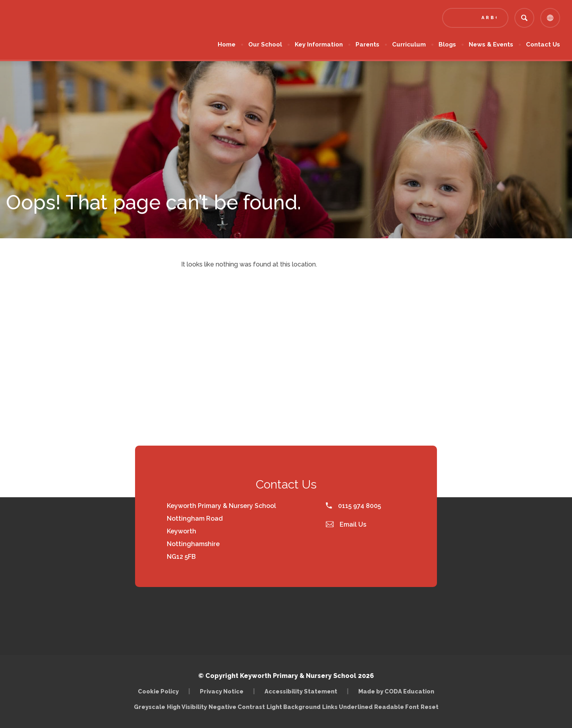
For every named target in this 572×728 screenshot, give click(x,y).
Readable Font (397, 707)
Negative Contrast (237, 707)
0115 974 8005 (353, 506)
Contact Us (543, 44)
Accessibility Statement (301, 691)
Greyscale (150, 707)
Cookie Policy (158, 691)
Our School (265, 44)
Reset (430, 707)
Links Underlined (347, 707)
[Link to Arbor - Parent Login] (475, 18)
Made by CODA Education (396, 691)
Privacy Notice (222, 691)
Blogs (447, 44)
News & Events (491, 44)
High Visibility (187, 707)
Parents (367, 44)
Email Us (346, 524)
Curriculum (409, 44)
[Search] (524, 18)
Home (227, 44)
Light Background (294, 707)
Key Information (319, 44)
